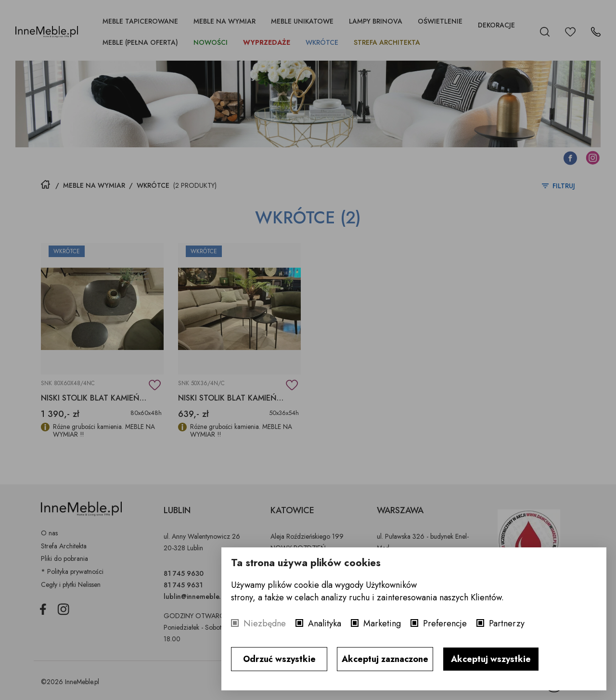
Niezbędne (265, 623)
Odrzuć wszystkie (279, 659)
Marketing (382, 623)
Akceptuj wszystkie (491, 659)
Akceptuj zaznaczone (385, 659)
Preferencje (445, 623)
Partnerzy (507, 623)
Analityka (325, 623)
